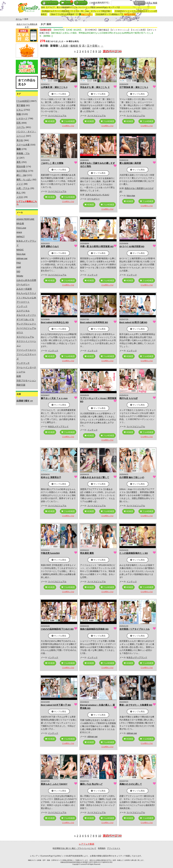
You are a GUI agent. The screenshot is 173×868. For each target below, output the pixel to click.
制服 (19, 114)
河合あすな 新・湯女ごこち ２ (95, 87)
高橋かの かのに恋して (131, 784)
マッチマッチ (23, 363)
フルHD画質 (68, 121)
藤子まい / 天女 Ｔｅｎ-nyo (54, 398)
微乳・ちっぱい (24, 180)
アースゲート (23, 302)
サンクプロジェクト (26, 324)
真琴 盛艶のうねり (50, 246)
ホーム (19, 19)
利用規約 (102, 848)
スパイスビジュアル (26, 328)
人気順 (64, 46)
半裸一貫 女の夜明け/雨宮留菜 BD (97, 246)
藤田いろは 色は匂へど (91, 784)
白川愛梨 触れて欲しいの (132, 477)
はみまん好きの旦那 (26, 280)
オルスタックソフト (26, 315)
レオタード (22, 118)
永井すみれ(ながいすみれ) (97, 195)
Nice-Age (21, 254)
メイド (20, 184)
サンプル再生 (59, 94)
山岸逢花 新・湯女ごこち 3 (54, 87)
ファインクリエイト (26, 350)
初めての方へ (86, 14)
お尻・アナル (23, 188)
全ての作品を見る (27, 82)
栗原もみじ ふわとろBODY (54, 784)
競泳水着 (21, 166)
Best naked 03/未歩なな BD (55, 322)
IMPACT (21, 237)
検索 (140, 3)
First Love (21, 228)
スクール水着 (23, 145)
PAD (19, 263)
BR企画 (20, 223)
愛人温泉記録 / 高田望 (130, 163)
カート (66, 3)
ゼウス (20, 332)
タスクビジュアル (25, 337)
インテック (22, 306)
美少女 (20, 140)
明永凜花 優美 (87, 553)
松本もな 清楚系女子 (51, 477)
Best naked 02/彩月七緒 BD (133, 322)
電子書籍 (21, 105)
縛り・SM (21, 175)
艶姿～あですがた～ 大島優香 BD (136, 705)
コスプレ (21, 127)
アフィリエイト (114, 848)
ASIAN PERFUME (25, 219)
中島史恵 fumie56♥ (50, 553)
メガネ (20, 197)
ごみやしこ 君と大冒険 (52, 163)
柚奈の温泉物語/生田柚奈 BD (94, 629)
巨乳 (19, 123)
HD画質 (50, 121)
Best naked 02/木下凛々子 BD (56, 705)
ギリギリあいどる (25, 319)
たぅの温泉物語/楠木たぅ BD (134, 553)
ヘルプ (81, 3)
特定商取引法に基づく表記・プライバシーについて (74, 848)
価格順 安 (76, 46)
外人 (19, 193)
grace (19, 232)
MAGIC (20, 250)
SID (18, 271)
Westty (20, 276)
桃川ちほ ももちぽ (129, 398)
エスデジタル (23, 311)
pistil (19, 267)
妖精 (19, 376)
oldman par (22, 258)
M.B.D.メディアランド (58, 427)
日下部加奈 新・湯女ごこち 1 (134, 87)
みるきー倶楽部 (24, 289)
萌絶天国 (21, 385)
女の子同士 (22, 171)
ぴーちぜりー (23, 285)
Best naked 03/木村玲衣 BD (94, 322)
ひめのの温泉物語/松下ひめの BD (57, 629)
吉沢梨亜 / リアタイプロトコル (135, 629)
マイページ (50, 3)
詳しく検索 (152, 3)
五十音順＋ (94, 46)
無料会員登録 (130, 14)
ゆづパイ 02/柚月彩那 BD (132, 246)
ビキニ (20, 110)
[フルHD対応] (23, 101)
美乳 (19, 162)
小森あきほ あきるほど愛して (95, 477)
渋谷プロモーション (26, 380)
